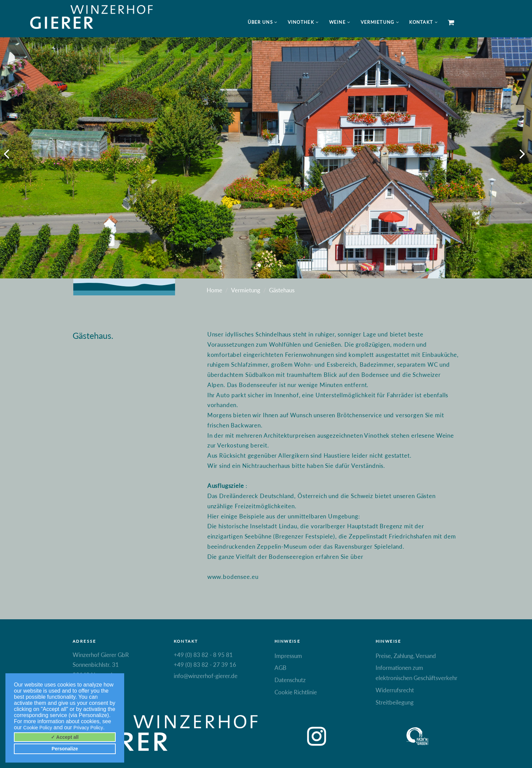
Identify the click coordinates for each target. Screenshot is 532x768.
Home (214, 290)
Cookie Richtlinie (296, 692)
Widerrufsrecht (395, 690)
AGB (280, 668)
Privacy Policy (88, 728)
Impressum (288, 656)
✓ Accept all (65, 737)
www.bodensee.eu (233, 577)
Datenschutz (290, 680)
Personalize (65, 749)
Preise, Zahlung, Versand (406, 656)
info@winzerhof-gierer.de (206, 676)
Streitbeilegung (395, 702)
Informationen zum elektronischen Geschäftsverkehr (416, 673)
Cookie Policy (38, 728)
